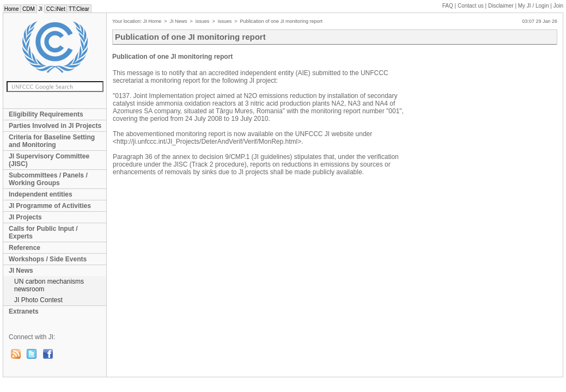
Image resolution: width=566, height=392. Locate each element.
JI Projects (25, 217)
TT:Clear (79, 9)
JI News (21, 271)
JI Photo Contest (38, 300)
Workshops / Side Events (48, 259)
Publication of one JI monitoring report (281, 21)
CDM (28, 9)
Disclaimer (501, 6)
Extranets (24, 311)
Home (11, 9)
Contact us (471, 6)
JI (41, 9)
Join (558, 6)
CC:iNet (56, 9)
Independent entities (41, 194)
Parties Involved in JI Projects (55, 126)
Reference (25, 248)
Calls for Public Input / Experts (43, 232)
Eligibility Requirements (46, 114)
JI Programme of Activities (50, 206)
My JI (534, 6)
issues (203, 21)
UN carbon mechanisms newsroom (49, 285)
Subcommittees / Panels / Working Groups (48, 179)
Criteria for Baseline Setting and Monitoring (52, 141)
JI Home (153, 21)
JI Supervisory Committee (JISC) (49, 160)
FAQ (448, 6)
